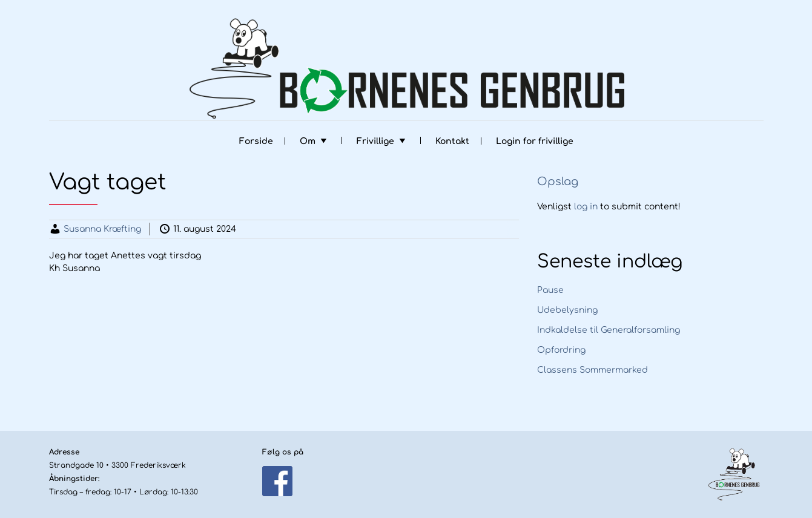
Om (308, 141)
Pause (550, 290)
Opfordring (561, 350)
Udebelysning (567, 310)
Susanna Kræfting (102, 229)
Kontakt (452, 141)
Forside (256, 141)
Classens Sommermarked (592, 370)
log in (586, 207)
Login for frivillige (535, 141)
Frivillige (375, 141)
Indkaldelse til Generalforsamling (609, 330)
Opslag (558, 182)
